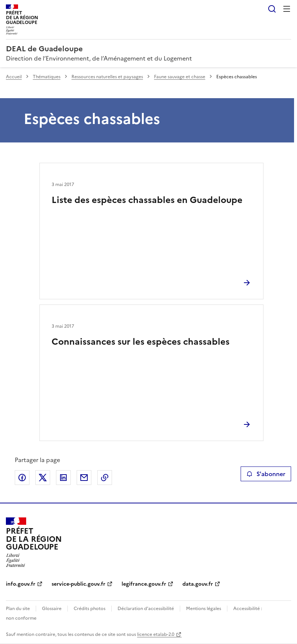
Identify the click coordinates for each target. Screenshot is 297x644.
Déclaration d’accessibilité (146, 609)
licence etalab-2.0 (156, 634)
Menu (287, 9)
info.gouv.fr (21, 584)
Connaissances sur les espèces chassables (141, 342)
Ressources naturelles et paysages (107, 77)
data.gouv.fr (198, 584)
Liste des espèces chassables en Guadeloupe (147, 200)
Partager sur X (43, 478)
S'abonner (266, 474)
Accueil (14, 77)
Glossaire (52, 609)
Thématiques (47, 77)
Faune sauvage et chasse (180, 77)
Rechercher (272, 9)
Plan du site (18, 609)
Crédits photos (90, 609)
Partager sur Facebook (22, 478)
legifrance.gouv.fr (144, 584)
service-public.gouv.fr (78, 584)
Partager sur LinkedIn (63, 478)
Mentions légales (204, 609)
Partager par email (84, 478)
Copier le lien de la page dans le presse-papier (105, 478)
